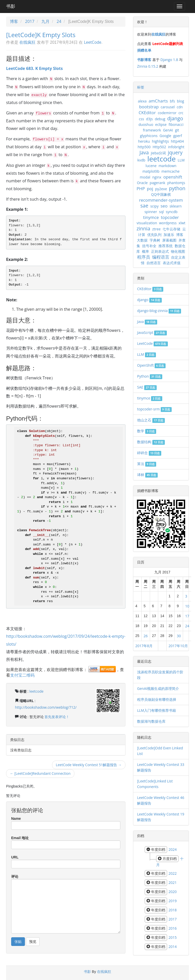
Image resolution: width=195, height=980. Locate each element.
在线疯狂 (27, 42)
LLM (181, 160)
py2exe (161, 189)
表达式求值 (172, 263)
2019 (173, 901)
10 (187, 606)
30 (179, 636)
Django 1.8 (169, 60)
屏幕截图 (169, 240)
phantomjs (176, 183)
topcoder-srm (154, 409)
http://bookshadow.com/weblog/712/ (46, 707)
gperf (177, 136)
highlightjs (160, 141)
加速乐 (169, 235)
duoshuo (146, 124)
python (177, 188)
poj (150, 189)
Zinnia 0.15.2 (148, 66)
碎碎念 (149, 453)
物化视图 (178, 251)
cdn (180, 107)
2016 (173, 928)
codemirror (167, 113)
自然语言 (154, 263)
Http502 (159, 147)
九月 (45, 21)
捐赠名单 (144, 50)
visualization (147, 223)
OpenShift (151, 365)
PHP (141, 189)
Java (144, 152)
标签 (141, 87)
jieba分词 (158, 153)
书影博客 (144, 60)
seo (164, 206)
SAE (147, 387)
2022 (173, 873)
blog (181, 101)
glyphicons (149, 136)
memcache (170, 171)
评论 (15, 877)
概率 (145, 251)
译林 (147, 475)
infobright (176, 147)
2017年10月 (178, 646)
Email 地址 (20, 838)
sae (144, 206)
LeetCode (93, 42)
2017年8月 (144, 646)
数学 (147, 431)
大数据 (142, 240)
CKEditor (147, 113)
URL (15, 857)
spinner (151, 212)
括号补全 (149, 246)
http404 (177, 141)
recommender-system (161, 200)
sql (161, 212)
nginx (157, 177)
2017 (30, 21)
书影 (11, 6)
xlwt (182, 223)
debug (160, 119)
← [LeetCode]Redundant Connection (40, 773)
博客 (14, 21)
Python (150, 376)
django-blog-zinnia (159, 311)
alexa (142, 101)
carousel (168, 107)
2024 (173, 849)
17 (187, 616)
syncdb (172, 212)
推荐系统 (166, 246)
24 (59, 21)
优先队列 (154, 235)
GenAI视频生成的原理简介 (158, 688)
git (177, 130)
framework (152, 130)
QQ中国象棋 (161, 194)
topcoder (170, 217)
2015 (173, 937)
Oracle (142, 183)
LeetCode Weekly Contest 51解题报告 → (89, 765)
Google (165, 136)
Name (16, 819)
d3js (149, 119)
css (141, 119)
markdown (167, 166)
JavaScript (152, 332)
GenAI (168, 130)
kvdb (141, 160)
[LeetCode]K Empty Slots (41, 35)
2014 (173, 947)
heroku (144, 141)
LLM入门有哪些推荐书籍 (157, 710)
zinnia (143, 228)
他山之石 (151, 420)
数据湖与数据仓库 (151, 721)
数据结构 (151, 442)
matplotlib (151, 171)
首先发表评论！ (57, 717)
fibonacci (176, 124)
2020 (173, 892)
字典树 (155, 240)
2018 (173, 910)
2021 (173, 882)
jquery (175, 152)
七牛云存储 (171, 229)
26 (146, 636)
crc (181, 113)
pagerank (158, 183)
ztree (157, 229)
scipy (155, 206)
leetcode (37, 691)
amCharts (158, 101)
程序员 (144, 257)
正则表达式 (160, 251)
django (175, 118)
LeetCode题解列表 (168, 44)
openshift (173, 177)
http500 (144, 147)
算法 (147, 464)
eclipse (161, 124)
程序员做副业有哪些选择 (157, 699)
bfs (172, 101)
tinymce (151, 217)
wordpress (168, 223)
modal (145, 177)
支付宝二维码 (22, 675)
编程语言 (161, 257)
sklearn (176, 206)
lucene (151, 166)
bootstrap (149, 107)
